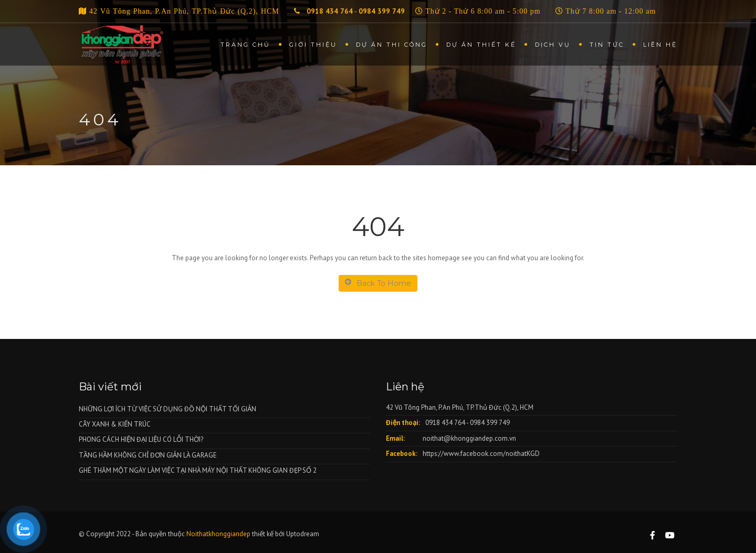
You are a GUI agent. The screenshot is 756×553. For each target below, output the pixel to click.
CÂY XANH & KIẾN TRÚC (115, 424)
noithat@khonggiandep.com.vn (469, 438)
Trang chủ (245, 45)
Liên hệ (660, 45)
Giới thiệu (313, 45)
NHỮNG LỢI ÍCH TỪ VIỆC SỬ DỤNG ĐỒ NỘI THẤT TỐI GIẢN (167, 409)
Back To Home (378, 283)
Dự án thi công (392, 45)
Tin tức (607, 45)
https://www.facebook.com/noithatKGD (481, 454)
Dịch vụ (553, 45)
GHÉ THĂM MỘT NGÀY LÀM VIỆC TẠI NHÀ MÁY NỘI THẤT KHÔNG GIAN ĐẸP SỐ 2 (198, 470)
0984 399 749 (382, 11)
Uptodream (303, 534)
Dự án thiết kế (481, 45)
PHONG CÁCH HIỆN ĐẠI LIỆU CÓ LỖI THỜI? (141, 439)
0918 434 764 (329, 11)
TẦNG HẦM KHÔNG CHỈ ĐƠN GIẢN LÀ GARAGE (148, 455)
